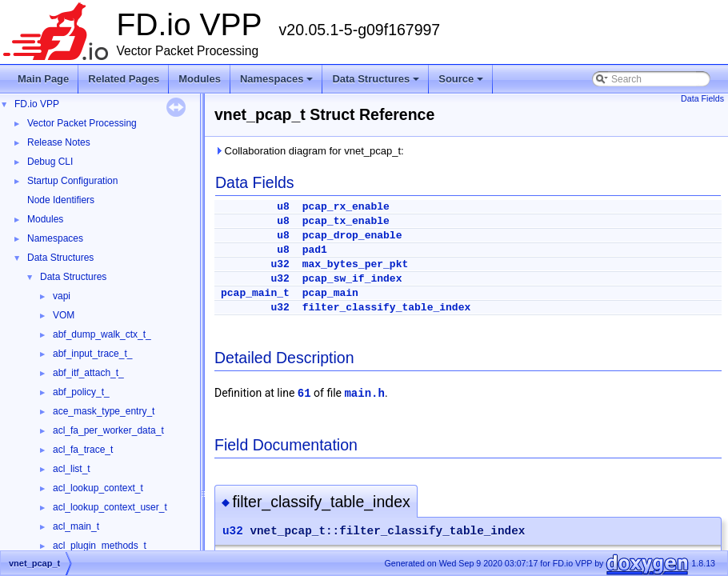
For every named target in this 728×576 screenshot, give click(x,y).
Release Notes (59, 142)
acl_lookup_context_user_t (110, 507)
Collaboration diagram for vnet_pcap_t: (309, 151)
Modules (200, 79)
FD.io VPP (37, 104)
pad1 (315, 250)
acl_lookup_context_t (98, 488)
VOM (64, 315)
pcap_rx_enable (346, 207)
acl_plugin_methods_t (100, 546)
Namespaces (278, 83)
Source (462, 83)
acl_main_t (76, 526)
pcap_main (330, 293)
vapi (62, 296)
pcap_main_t (255, 293)
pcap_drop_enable (352, 236)
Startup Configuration (72, 181)
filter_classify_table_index (387, 308)
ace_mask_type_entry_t (104, 411)
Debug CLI (50, 162)
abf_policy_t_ (81, 392)
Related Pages (124, 79)
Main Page (43, 79)
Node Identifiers (61, 200)
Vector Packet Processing (82, 123)
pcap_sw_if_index (352, 279)
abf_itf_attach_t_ (88, 373)
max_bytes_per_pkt (356, 264)
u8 (283, 207)
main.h (364, 394)
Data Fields (702, 98)
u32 (280, 264)
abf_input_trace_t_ (92, 354)
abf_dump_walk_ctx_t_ (102, 334)
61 (304, 394)
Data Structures (377, 83)
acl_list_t (72, 469)
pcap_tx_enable (346, 221)
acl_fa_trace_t (83, 450)
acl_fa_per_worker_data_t (108, 430)
